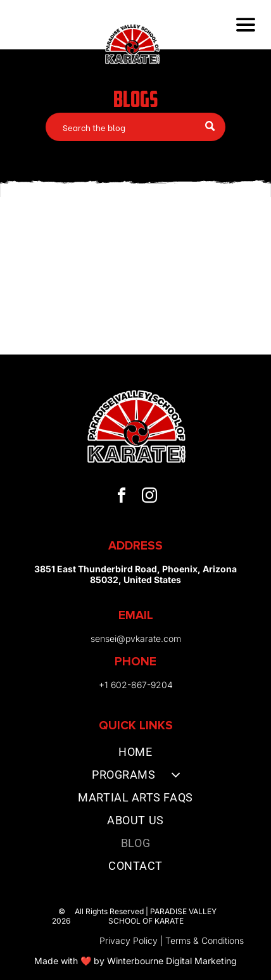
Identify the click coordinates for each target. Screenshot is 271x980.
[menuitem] (135, 755)
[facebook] (122, 497)
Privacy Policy (129, 940)
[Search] (136, 127)
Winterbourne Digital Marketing (172, 961)
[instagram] (149, 497)
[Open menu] (246, 25)
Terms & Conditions (205, 940)
